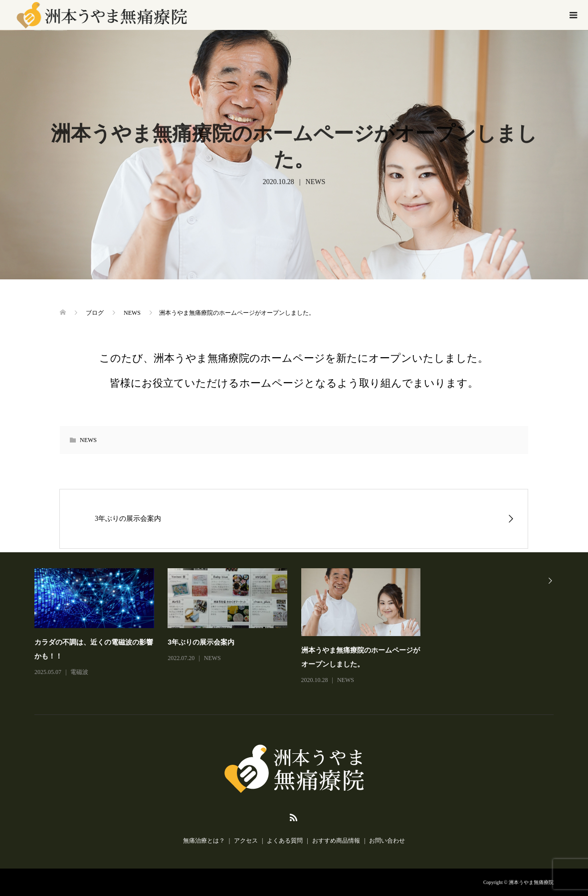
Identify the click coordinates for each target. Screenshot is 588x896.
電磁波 (79, 672)
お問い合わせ (387, 841)
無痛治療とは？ (204, 841)
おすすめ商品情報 (336, 841)
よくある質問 (285, 841)
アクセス (246, 841)
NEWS (316, 182)
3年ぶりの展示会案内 (201, 642)
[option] (301, 627)
